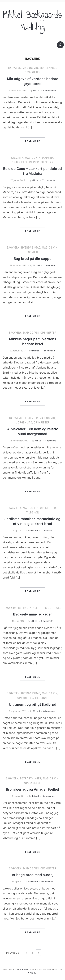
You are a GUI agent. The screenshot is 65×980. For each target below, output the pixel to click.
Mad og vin (30, 68)
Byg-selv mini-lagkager (32, 614)
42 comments (50, 90)
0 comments (47, 621)
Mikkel (36, 90)
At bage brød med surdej (33, 875)
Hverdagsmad (31, 248)
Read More (33, 141)
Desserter (31, 418)
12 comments (49, 351)
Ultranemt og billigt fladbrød (33, 704)
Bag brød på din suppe (33, 259)
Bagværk (15, 68)
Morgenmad (48, 68)
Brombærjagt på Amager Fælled (32, 789)
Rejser (34, 162)
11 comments (48, 180)
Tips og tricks (51, 608)
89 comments (50, 711)
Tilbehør (47, 162)
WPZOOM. (32, 973)
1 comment (50, 441)
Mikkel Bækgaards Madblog (32, 21)
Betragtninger (29, 608)
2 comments (49, 265)
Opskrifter (33, 72)
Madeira (48, 158)
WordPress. (23, 970)
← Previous (11, 953)
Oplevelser (32, 783)
